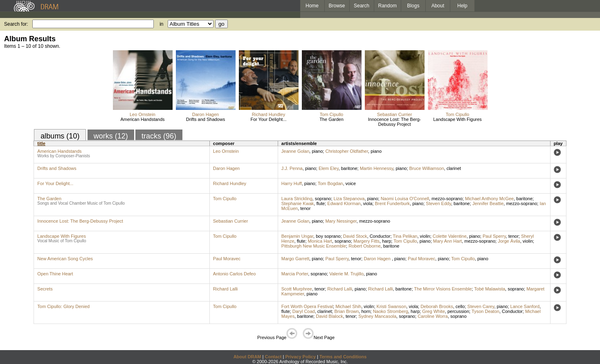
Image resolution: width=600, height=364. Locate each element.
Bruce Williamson (427, 168)
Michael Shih (348, 306)
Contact (273, 357)
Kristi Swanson (392, 306)
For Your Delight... (268, 119)
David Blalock (329, 316)
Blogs (413, 6)
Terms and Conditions (343, 357)
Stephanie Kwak (298, 203)
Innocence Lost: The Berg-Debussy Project (394, 122)
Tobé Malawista (490, 289)
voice (351, 183)
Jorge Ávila (509, 241)
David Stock (355, 236)
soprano (323, 199)
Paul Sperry (494, 236)
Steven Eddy (438, 203)
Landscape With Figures (457, 119)
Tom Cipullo (331, 114)
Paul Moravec (227, 259)
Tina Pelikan (405, 236)
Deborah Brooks (437, 306)
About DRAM (247, 357)
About (438, 6)
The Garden (331, 119)
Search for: (16, 24)
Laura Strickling (297, 199)
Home (312, 6)
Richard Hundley (269, 114)
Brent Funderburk (393, 203)
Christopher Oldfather (347, 151)
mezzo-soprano (447, 199)
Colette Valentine (450, 236)
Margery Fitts (366, 241)
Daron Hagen (206, 114)
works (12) (111, 136)
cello (460, 306)
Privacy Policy (300, 357)
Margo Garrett (295, 259)
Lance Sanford (525, 306)
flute (320, 203)
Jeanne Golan (296, 151)
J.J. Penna (292, 168)
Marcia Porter (295, 274)
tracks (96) (159, 136)
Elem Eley (329, 168)
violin (425, 236)
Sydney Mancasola (377, 316)
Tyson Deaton (485, 311)
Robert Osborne (364, 246)
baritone (349, 168)
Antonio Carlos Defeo (235, 274)
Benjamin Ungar (297, 236)
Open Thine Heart (55, 274)
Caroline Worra (433, 316)
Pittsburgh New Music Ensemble (314, 246)
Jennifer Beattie (488, 203)
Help (462, 6)
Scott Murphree (297, 289)
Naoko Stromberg (391, 311)
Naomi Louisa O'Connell (405, 199)
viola (368, 203)
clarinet (454, 168)
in (161, 24)
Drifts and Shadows (206, 119)
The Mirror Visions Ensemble (443, 289)
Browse (337, 6)
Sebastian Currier (395, 114)
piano (317, 151)
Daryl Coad (304, 311)
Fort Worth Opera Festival (307, 306)
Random (388, 6)
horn (366, 311)
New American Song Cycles (65, 259)
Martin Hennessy (377, 168)
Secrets (45, 289)
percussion (458, 311)
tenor (305, 208)
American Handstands (142, 119)
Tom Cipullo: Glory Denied (63, 306)
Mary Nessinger (341, 221)
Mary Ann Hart (447, 241)
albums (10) (60, 136)
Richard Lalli (226, 289)
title (41, 143)
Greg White (434, 311)
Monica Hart (320, 241)
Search (362, 6)
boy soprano (328, 236)
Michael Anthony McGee (489, 199)
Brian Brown (346, 311)
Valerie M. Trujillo (346, 274)
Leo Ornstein (143, 114)
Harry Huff (292, 183)
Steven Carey (481, 306)
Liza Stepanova (349, 199)
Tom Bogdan (330, 183)
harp (387, 241)
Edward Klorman (344, 203)
